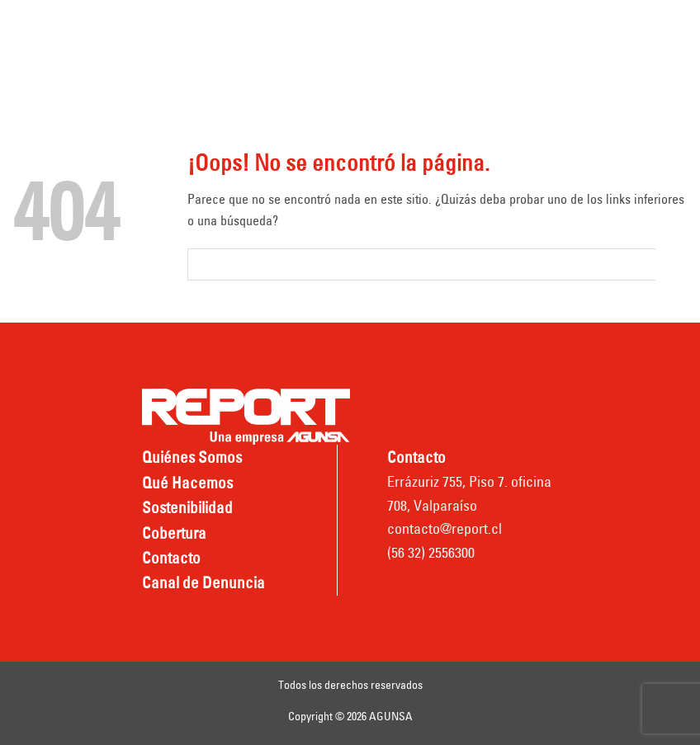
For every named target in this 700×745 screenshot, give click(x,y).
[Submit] (672, 264)
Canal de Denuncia (203, 582)
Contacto (171, 558)
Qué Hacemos (187, 483)
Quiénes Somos (192, 457)
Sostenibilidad (187, 507)
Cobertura (174, 533)
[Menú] (28, 50)
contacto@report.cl (445, 528)
